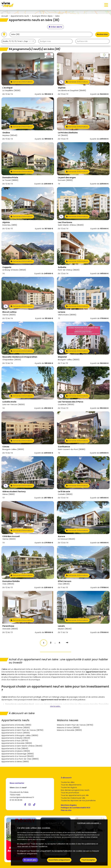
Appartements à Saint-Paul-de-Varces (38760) (22, 730)
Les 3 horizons (65, 222)
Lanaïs (61, 626)
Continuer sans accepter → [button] (89, 823)
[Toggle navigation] (106, 5)
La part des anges (67, 178)
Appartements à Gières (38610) (15, 762)
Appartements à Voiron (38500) (16, 733)
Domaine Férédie (11, 581)
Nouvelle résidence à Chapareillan (20, 357)
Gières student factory (14, 492)
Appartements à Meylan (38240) (16, 738)
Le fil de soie (64, 492)
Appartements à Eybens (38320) (16, 751)
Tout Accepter (88, 860)
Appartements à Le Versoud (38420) (18, 756)
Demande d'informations (22, 82)
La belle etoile (9, 402)
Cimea (6, 447)
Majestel (62, 357)
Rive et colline (9, 312)
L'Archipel (7, 88)
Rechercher (102, 34)
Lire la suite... (55, 706)
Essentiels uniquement (59, 860)
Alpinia (6, 222)
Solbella (62, 267)
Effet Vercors (65, 581)
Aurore (61, 536)
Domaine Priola (10, 178)
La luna (62, 312)
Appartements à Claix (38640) (15, 748)
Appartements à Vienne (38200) (16, 728)
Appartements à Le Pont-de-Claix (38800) (20, 759)
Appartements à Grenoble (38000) (17, 743)
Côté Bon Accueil (11, 536)
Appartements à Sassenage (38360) (18, 754)
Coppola (7, 267)
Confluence (64, 447)
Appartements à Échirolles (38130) (16, 725)
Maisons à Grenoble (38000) (69, 730)
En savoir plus (30, 860)
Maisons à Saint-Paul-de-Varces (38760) (75, 725)
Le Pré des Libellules (68, 133)
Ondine (6, 133)
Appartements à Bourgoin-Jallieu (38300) (20, 735)
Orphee (62, 88)
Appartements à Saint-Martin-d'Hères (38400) (22, 746)
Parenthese (8, 626)
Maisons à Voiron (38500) (68, 728)
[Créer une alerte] (55, 27)
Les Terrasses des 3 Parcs (71, 402)
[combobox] (18, 41)
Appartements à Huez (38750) (15, 741)
